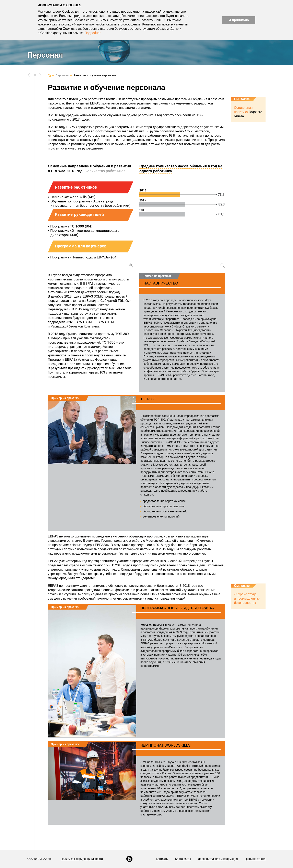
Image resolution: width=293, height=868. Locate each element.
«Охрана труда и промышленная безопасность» (247, 611)
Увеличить (131, 278)
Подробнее (93, 33)
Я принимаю (239, 20)
